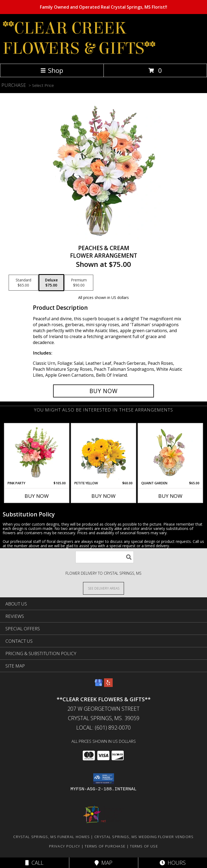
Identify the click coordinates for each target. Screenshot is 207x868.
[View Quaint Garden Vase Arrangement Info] (170, 452)
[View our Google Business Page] (99, 685)
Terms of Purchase (105, 846)
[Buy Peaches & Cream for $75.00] (103, 391)
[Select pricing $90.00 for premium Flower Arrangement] (79, 283)
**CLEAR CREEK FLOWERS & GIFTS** (79, 38)
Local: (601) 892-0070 (103, 728)
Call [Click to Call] (34, 863)
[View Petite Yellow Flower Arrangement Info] (104, 452)
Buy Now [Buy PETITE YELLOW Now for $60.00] (103, 496)
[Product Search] (105, 557)
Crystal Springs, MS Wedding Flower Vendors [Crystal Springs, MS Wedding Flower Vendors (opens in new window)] (144, 837)
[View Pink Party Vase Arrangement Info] (37, 452)
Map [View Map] (103, 863)
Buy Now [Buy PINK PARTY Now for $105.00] (37, 496)
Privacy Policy (65, 846)
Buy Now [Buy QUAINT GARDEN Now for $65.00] (170, 496)
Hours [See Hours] (173, 863)
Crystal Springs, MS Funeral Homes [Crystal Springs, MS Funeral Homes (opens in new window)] (51, 837)
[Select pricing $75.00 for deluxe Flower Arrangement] (51, 283)
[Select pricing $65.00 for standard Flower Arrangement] (23, 283)
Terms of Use (144, 846)
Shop (52, 70)
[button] (104, 779)
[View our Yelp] (108, 685)
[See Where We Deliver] (103, 588)
